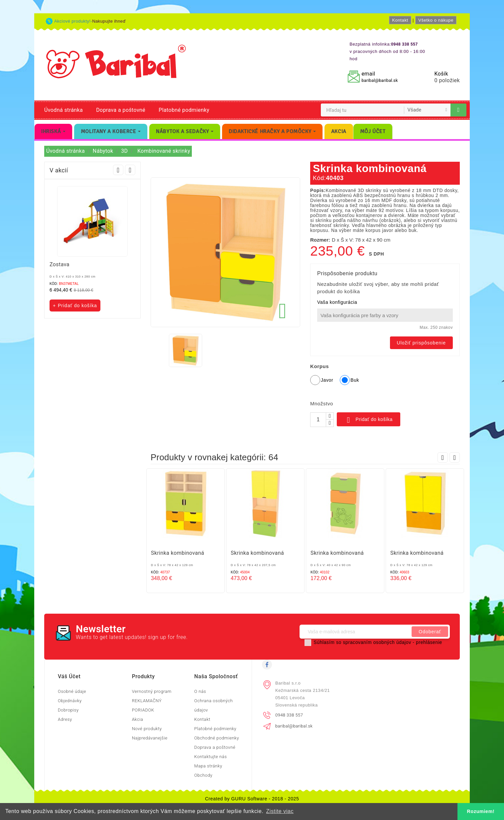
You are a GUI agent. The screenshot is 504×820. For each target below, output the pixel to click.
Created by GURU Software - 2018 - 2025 (252, 799)
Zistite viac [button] (280, 811)
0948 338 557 (289, 715)
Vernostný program (152, 691)
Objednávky (70, 701)
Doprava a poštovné (121, 110)
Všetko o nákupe (436, 20)
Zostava (60, 264)
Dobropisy (68, 710)
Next (130, 170)
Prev (118, 170)
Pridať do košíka (369, 420)
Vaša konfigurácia (337, 302)
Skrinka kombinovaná (178, 553)
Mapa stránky (208, 766)
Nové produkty (147, 729)
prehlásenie (429, 642)
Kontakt (400, 20)
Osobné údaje (72, 691)
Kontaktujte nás (210, 757)
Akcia (138, 719)
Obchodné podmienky (217, 738)
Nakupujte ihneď (109, 21)
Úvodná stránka (63, 110)
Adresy (65, 719)
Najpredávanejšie (150, 738)
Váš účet (69, 676)
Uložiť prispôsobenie (421, 343)
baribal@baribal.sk (379, 80)
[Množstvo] (318, 420)
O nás (200, 691)
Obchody (203, 775)
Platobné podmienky (184, 110)
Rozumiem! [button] (481, 811)
